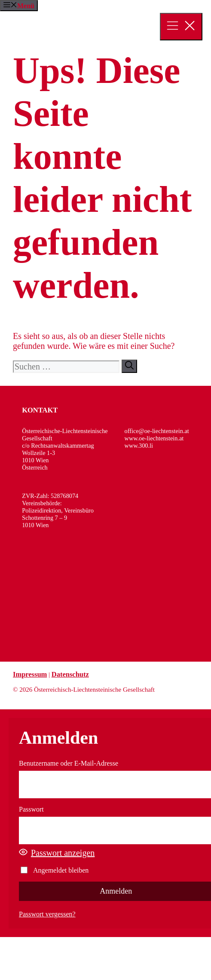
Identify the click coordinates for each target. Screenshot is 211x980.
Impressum (30, 674)
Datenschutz (70, 674)
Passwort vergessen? (47, 914)
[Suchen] (129, 366)
